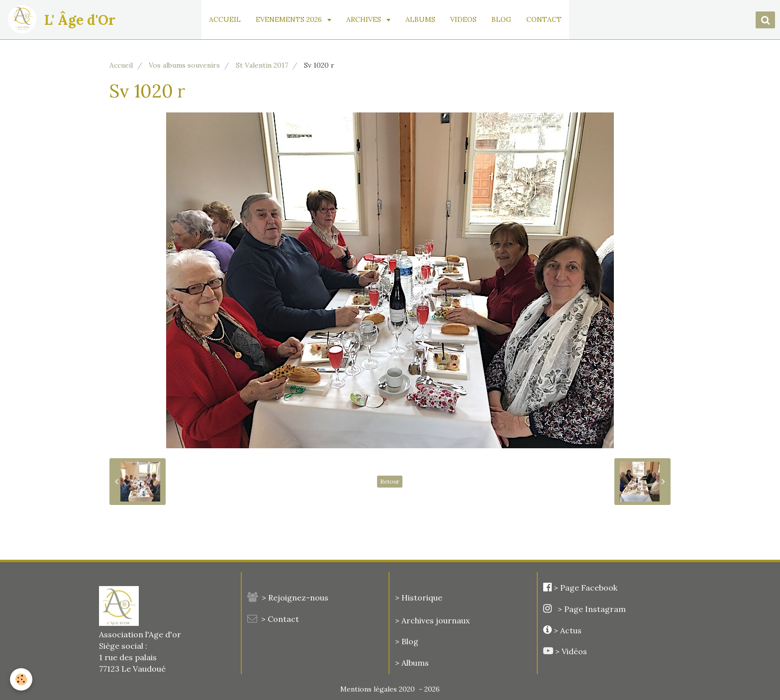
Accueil (121, 65)
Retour (390, 481)
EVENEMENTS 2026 (290, 19)
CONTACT (544, 19)
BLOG (501, 19)
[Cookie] (21, 679)
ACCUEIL (225, 19)
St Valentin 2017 (262, 65)
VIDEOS (463, 19)
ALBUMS (420, 19)
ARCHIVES (365, 19)
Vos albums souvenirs (184, 65)
